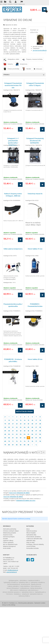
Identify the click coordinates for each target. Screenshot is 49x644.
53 (21, 434)
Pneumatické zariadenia (33, 573)
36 (32, 427)
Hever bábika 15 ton (35, 249)
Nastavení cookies (40, 640)
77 (36, 441)
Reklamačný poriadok (9, 570)
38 (40, 427)
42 (17, 431)
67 (36, 438)
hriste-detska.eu (25, 623)
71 (13, 441)
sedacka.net (25, 631)
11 (13, 420)
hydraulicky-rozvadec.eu (11, 619)
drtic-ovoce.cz (14, 627)
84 (24, 445)
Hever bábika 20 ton (35, 359)
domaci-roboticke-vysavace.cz (12, 629)
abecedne (26, 537)
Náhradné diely (31, 577)
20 (9, 424)
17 (36, 420)
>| (36, 445)
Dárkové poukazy (32, 568)
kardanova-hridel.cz (34, 617)
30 (9, 427)
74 (24, 441)
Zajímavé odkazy (8, 577)
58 (40, 434)
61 (13, 438)
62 (17, 438)
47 (36, 431)
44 (24, 431)
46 (32, 431)
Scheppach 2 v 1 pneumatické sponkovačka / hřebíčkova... (13, 142)
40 (9, 431)
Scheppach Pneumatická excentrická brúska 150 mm (13, 85)
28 (40, 424)
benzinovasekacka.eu (14, 621)
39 (5, 431)
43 (21, 431)
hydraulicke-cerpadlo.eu (38, 619)
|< (5, 417)
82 (17, 445)
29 (5, 427)
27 (36, 424)
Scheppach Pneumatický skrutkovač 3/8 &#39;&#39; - (35, 141)
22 (17, 424)
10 (9, 420)
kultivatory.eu (23, 627)
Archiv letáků (7, 585)
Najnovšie (13, 533)
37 (36, 427)
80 (9, 445)
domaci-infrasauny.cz (13, 625)
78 (40, 441)
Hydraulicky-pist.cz (40, 629)
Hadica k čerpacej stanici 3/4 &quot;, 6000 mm (13, 195)
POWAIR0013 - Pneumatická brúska (35, 305)
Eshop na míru (6, 642)
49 (5, 434)
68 (40, 438)
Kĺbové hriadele (31, 570)
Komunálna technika (32, 585)
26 (32, 424)
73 (21, 441)
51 (13, 434)
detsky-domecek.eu (36, 625)
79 (5, 445)
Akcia (28, 566)
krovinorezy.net (25, 621)
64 (24, 438)
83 (21, 445)
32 (17, 427)
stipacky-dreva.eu (36, 621)
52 (17, 434)
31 (13, 427)
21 (13, 424)
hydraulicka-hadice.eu (36, 631)
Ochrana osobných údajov (11, 568)
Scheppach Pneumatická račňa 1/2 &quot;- (35, 84)
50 (9, 434)
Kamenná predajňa (9, 573)
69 (5, 441)
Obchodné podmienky (10, 566)
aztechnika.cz (23, 617)
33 (21, 427)
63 (21, 438)
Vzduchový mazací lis (35, 194)
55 (28, 434)
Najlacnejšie (19, 530)
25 (28, 424)
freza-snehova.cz (36, 623)
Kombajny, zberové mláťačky (35, 581)
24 (24, 424)
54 (24, 434)
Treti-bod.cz (9, 631)
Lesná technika (31, 583)
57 (36, 434)
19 (5, 424)
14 (24, 420)
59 (5, 438)
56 (32, 434)
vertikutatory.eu (25, 625)
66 (32, 438)
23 (21, 424)
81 (13, 445)
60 (9, 438)
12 (17, 420)
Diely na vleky (30, 579)
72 (17, 441)
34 (24, 427)
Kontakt (5, 575)
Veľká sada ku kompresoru (13, 249)
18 (40, 420)
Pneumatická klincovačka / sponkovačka (13, 305)
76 (32, 441)
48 (40, 431)
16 (32, 420)
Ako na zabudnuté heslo (10, 581)
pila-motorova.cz (33, 627)
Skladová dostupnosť (9, 583)
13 (21, 420)
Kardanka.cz (17, 631)
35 (28, 427)
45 (28, 431)
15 (28, 420)
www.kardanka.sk (12, 609)
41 (13, 431)
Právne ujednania (8, 579)
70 (9, 441)
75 (28, 441)
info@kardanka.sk (13, 607)
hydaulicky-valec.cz (24, 619)
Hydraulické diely (31, 572)
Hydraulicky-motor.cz (28, 629)
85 (28, 445)
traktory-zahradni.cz (14, 623)
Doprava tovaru (8, 572)
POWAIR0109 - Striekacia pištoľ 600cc (13, 360)
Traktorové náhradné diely (34, 575)
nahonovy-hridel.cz (24, 633)
